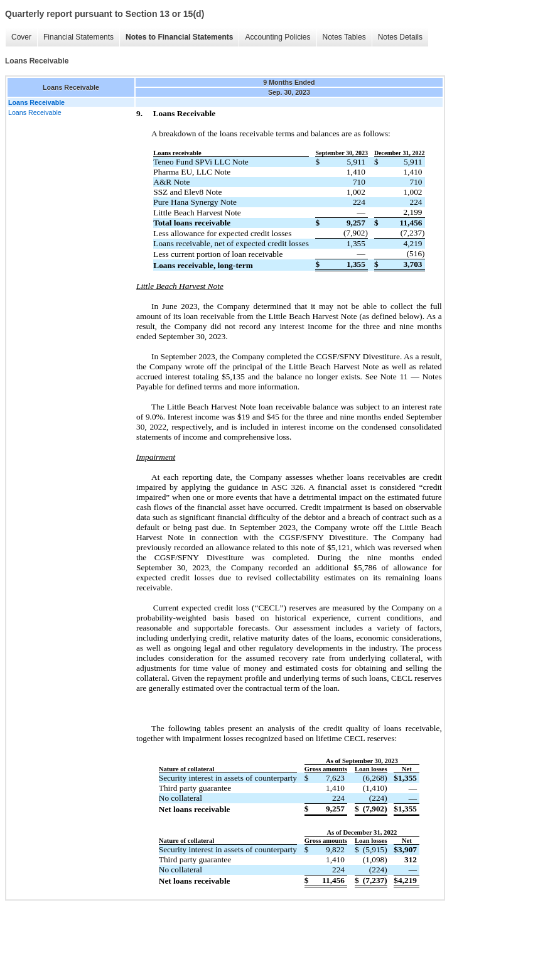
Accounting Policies (277, 37)
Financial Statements (78, 37)
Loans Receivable (35, 112)
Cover (21, 37)
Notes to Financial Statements (179, 37)
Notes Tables (344, 37)
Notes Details (400, 37)
